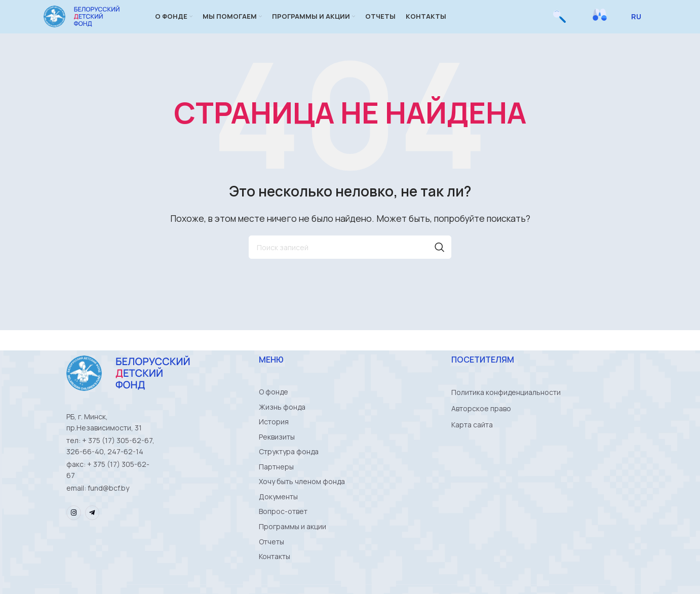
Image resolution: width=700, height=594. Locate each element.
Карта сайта (472, 437)
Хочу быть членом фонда (302, 502)
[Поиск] (559, 23)
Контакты (275, 583)
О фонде (274, 405)
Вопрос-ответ (283, 534)
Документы (278, 518)
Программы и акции (293, 551)
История (274, 437)
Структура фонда (289, 470)
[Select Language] (640, 23)
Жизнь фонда (282, 421)
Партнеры (276, 486)
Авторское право (481, 421)
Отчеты (271, 567)
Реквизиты (277, 453)
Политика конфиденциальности (506, 405)
